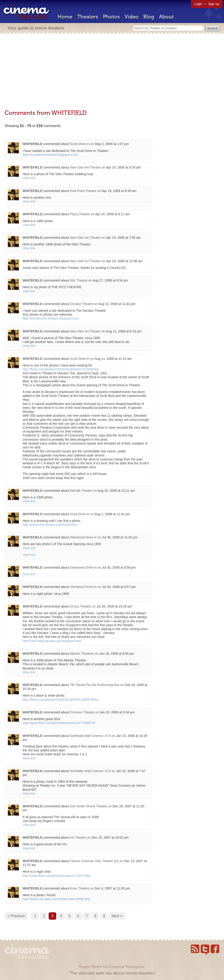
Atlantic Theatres (82, 654)
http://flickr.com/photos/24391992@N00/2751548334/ (61, 369)
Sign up (214, 4)
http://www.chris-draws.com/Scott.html (50, 525)
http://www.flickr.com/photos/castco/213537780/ (57, 876)
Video (132, 17)
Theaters (88, 17)
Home (65, 17)
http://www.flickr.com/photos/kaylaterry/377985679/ (59, 723)
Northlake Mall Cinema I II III (90, 736)
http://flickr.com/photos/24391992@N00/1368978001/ (61, 700)
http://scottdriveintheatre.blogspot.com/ (50, 155)
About (166, 17)
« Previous (16, 916)
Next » (117, 916)
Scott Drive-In (80, 144)
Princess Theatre (82, 712)
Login (198, 4)
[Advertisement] (112, 72)
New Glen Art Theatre (85, 167)
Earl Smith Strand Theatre (88, 806)
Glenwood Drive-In (83, 537)
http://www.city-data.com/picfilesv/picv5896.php (56, 899)
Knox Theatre (80, 888)
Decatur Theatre (81, 304)
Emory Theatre (80, 606)
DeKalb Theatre (81, 491)
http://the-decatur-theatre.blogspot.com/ (51, 318)
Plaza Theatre (80, 214)
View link (29, 178)
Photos (111, 17)
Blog (149, 17)
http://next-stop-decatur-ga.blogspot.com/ (52, 641)
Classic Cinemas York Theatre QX (94, 861)
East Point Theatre (83, 191)
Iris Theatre (78, 838)
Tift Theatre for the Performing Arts (95, 685)
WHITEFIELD (32, 144)
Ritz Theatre (79, 280)
